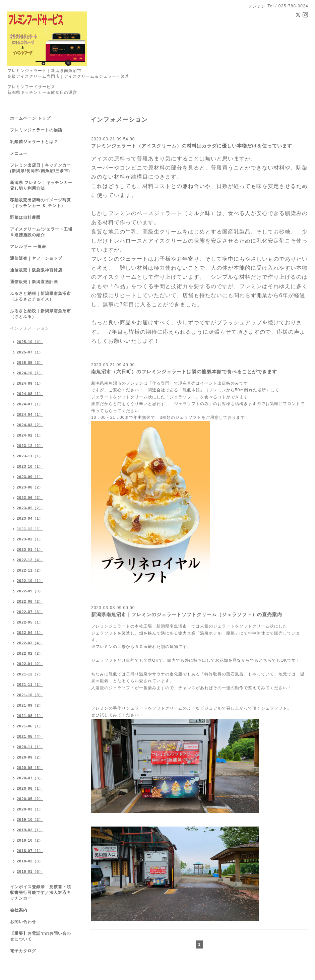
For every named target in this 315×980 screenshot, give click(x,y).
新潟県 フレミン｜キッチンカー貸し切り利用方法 (41, 185)
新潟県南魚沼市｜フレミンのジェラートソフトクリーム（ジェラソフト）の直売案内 (187, 614)
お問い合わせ (23, 922)
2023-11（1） (30, 456)
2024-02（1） (30, 435)
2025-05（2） (30, 363)
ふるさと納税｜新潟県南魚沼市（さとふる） (41, 314)
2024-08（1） (30, 394)
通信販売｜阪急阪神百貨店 (36, 270)
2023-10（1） (30, 466)
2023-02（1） (30, 539)
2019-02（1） (30, 830)
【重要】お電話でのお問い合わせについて (41, 936)
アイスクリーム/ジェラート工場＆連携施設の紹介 (41, 232)
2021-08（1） (30, 716)
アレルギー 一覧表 (28, 247)
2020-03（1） (30, 809)
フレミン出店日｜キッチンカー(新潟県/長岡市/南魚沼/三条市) (41, 168)
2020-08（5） (30, 768)
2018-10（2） (30, 840)
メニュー (19, 153)
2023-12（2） (30, 446)
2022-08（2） (30, 601)
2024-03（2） (30, 425)
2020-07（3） (30, 778)
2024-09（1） (30, 383)
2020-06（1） (30, 788)
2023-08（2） (30, 487)
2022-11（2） (30, 570)
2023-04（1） (30, 518)
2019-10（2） (30, 820)
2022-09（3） (30, 591)
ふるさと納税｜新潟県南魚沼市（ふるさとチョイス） (41, 296)
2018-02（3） (30, 861)
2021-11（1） (30, 684)
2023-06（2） (30, 498)
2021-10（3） (30, 695)
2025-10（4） (30, 342)
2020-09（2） (30, 757)
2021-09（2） (30, 705)
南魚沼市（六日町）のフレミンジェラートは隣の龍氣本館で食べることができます (184, 372)
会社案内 (19, 910)
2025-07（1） (30, 352)
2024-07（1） (30, 404)
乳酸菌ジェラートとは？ (34, 142)
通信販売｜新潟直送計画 (34, 282)
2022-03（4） (30, 643)
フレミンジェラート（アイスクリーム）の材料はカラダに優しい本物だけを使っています (192, 146)
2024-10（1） (30, 373)
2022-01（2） (30, 664)
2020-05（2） (30, 799)
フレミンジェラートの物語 (36, 130)
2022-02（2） (30, 653)
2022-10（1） (30, 581)
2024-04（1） (30, 414)
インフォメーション (30, 328)
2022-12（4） (30, 560)
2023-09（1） (30, 477)
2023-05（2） (30, 508)
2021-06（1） (30, 726)
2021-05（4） (30, 736)
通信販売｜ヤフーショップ (36, 258)
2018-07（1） (30, 851)
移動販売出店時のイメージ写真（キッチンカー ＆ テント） (41, 203)
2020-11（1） (30, 747)
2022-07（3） (30, 612)
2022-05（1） (30, 622)
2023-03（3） (30, 529)
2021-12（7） (30, 674)
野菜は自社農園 (25, 217)
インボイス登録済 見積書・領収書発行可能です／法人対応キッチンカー (41, 893)
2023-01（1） (30, 549)
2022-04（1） (30, 633)
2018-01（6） (30, 871)
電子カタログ (23, 951)
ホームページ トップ (30, 118)
